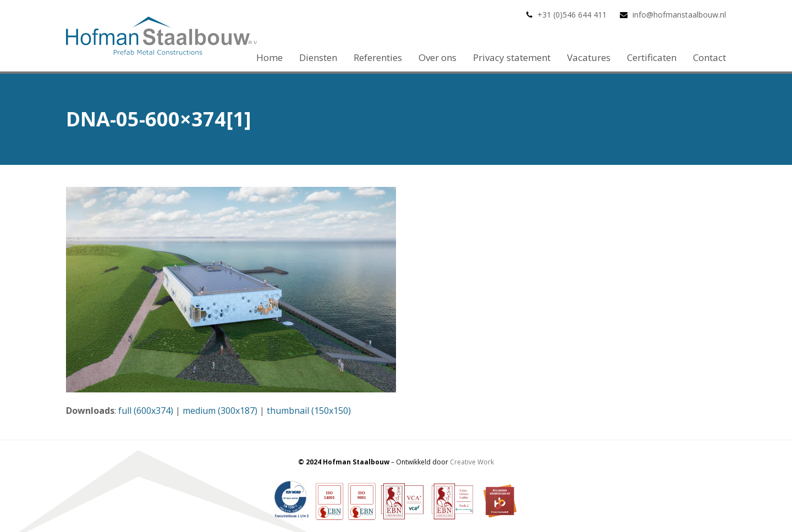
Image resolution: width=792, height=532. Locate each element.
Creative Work (472, 462)
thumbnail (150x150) (309, 411)
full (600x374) (146, 411)
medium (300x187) (220, 411)
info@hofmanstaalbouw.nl (679, 15)
